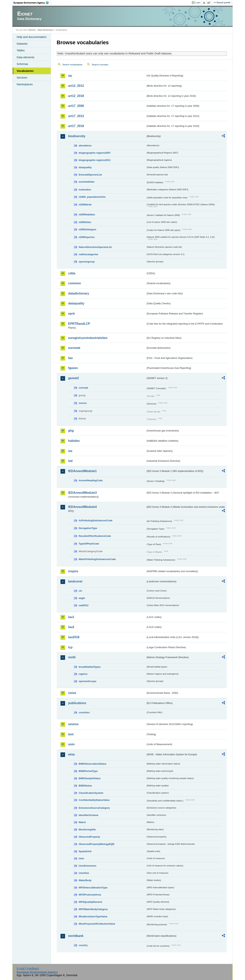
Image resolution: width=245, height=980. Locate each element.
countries (84, 712)
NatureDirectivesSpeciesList (95, 247)
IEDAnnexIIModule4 (82, 507)
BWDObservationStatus (92, 764)
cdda (72, 273)
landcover (75, 581)
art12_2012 (76, 86)
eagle (82, 598)
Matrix (82, 822)
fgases (73, 368)
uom (71, 744)
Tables (21, 50)
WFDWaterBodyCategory (93, 909)
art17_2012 (76, 116)
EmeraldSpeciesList (90, 175)
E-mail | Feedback (28, 969)
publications (77, 703)
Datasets (22, 44)
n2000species (87, 237)
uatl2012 (84, 605)
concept (83, 388)
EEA (32, 3)
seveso (73, 724)
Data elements (26, 57)
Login (198, 2)
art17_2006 (76, 106)
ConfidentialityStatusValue (94, 800)
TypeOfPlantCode (89, 544)
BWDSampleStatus (90, 778)
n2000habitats (87, 214)
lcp (70, 647)
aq (70, 76)
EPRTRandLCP (79, 324)
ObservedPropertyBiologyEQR (96, 844)
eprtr (72, 314)
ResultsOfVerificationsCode (95, 536)
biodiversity (77, 136)
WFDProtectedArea (90, 895)
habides (74, 441)
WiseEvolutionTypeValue (93, 916)
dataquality (85, 167)
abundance (85, 146)
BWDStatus (85, 786)
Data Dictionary (45, 30)
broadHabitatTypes (90, 667)
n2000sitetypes (87, 229)
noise (72, 693)
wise (71, 754)
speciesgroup (87, 262)
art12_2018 (76, 96)
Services (22, 78)
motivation (85, 190)
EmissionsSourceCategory (94, 808)
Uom (81, 858)
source (83, 403)
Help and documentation (32, 37)
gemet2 (73, 378)
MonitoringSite (87, 830)
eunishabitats (87, 182)
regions (83, 674)
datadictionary (79, 293)
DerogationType (88, 528)
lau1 (71, 617)
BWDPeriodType (88, 771)
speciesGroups (87, 681)
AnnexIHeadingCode (91, 480)
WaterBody (85, 880)
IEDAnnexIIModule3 (82, 493)
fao (70, 358)
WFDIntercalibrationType (93, 888)
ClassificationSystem (91, 793)
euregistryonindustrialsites (88, 338)
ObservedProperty (89, 837)
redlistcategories (88, 254)
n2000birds (85, 205)
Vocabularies (25, 71)
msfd (72, 657)
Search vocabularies (72, 65)
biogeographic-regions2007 (95, 153)
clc (80, 591)
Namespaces (25, 84)
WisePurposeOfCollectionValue (97, 924)
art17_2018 (76, 126)
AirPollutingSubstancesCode (96, 520)
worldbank (76, 936)
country (83, 945)
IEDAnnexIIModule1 (82, 471)
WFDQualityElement (90, 902)
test (71, 734)
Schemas (22, 64)
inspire (73, 571)
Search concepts (100, 65)
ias (70, 451)
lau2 (71, 627)
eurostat (74, 348)
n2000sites (85, 222)
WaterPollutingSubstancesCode (97, 559)
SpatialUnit (85, 851)
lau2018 (74, 637)
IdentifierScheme (89, 815)
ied (70, 461)
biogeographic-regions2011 (95, 160)
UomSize (84, 873)
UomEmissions (87, 866)
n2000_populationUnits (92, 197)
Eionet (32, 30)
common (75, 283)
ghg (71, 431)
